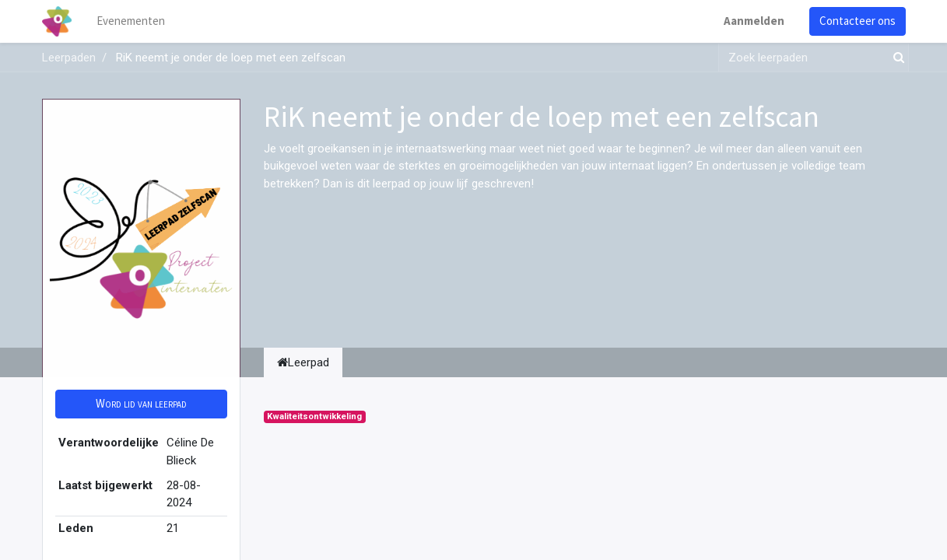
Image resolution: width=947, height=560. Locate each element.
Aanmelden (754, 21)
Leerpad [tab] (303, 362)
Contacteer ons (858, 21)
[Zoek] (896, 58)
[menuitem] (131, 21)
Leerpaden (69, 58)
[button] (141, 404)
